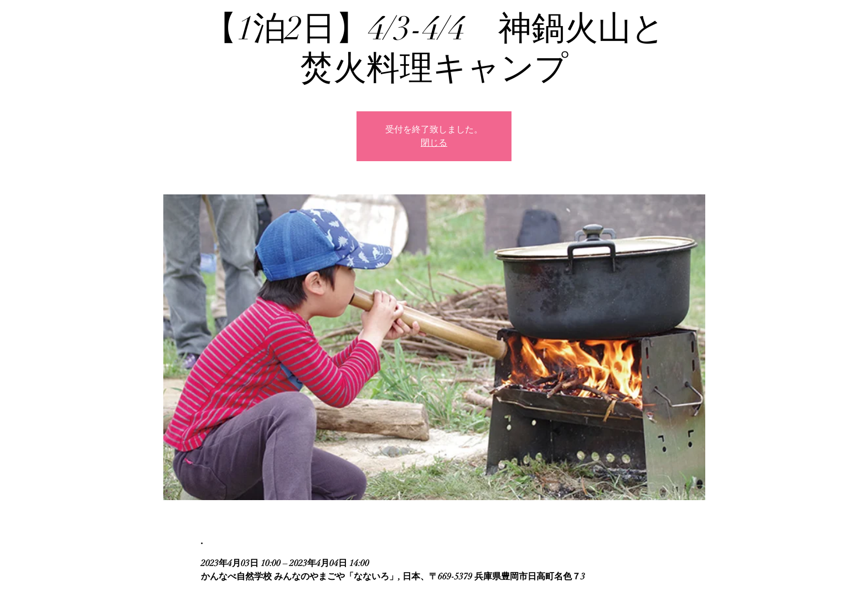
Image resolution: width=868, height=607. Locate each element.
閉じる (434, 143)
